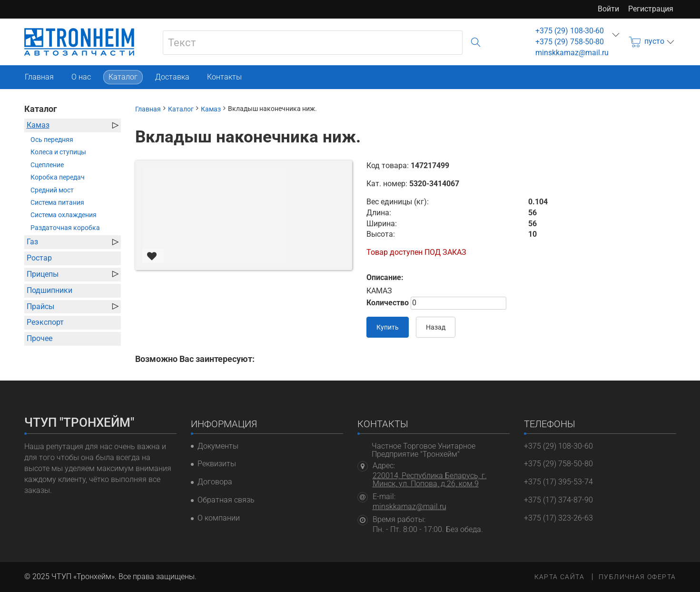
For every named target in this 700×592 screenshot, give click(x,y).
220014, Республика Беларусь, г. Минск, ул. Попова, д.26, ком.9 (430, 480)
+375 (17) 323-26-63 (558, 518)
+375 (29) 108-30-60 (570, 31)
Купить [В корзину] (388, 327)
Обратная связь (226, 500)
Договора (215, 482)
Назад (436, 327)
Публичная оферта (637, 577)
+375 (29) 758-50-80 (570, 42)
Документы (218, 446)
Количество (388, 303)
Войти (608, 9)
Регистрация (651, 9)
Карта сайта (559, 577)
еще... (616, 35)
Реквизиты (217, 464)
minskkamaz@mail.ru (572, 53)
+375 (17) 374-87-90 (558, 500)
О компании (219, 518)
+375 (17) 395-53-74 (558, 482)
